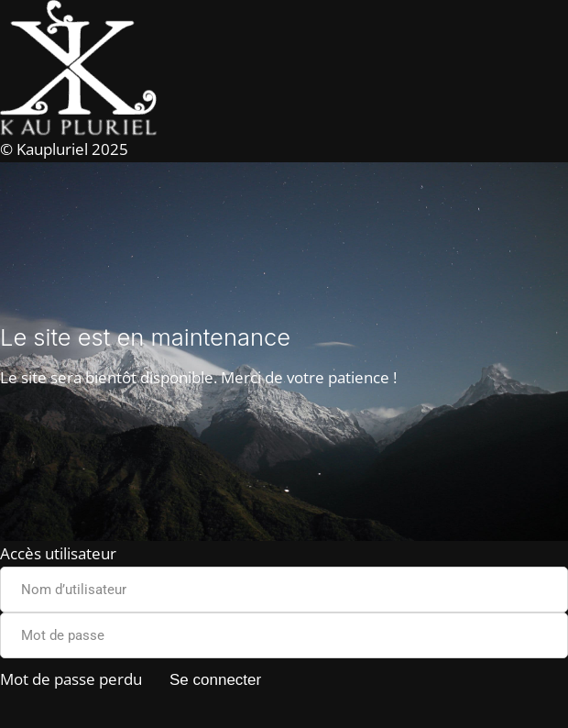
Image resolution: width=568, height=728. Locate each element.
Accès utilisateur (58, 553)
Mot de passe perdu (71, 679)
